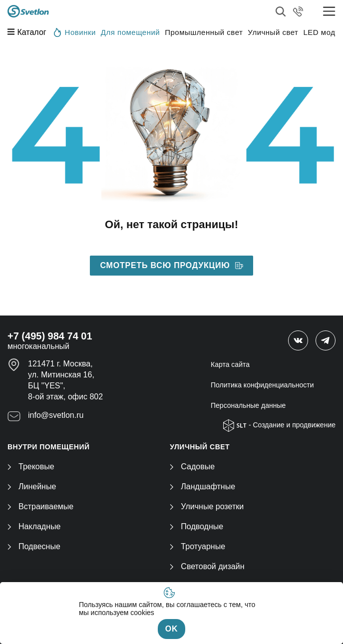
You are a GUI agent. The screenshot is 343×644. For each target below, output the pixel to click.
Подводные (196, 526)
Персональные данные (248, 405)
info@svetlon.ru (56, 415)
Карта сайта (230, 364)
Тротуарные (197, 546)
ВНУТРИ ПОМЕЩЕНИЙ (49, 447)
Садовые (192, 467)
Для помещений (130, 32)
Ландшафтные (202, 486)
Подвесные (34, 546)
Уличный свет (273, 32)
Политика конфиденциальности (262, 385)
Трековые (31, 467)
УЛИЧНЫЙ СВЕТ (200, 447)
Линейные (32, 486)
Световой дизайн (207, 566)
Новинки (75, 32)
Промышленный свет (204, 32)
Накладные (34, 526)
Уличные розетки (207, 506)
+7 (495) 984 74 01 (50, 336)
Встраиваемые (40, 506)
